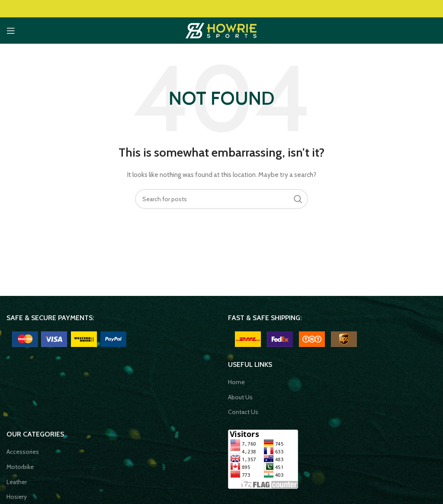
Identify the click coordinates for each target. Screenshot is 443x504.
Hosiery (17, 497)
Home (236, 382)
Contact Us (243, 412)
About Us (240, 397)
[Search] (221, 199)
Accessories (23, 452)
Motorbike (20, 467)
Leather (17, 482)
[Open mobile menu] (11, 31)
